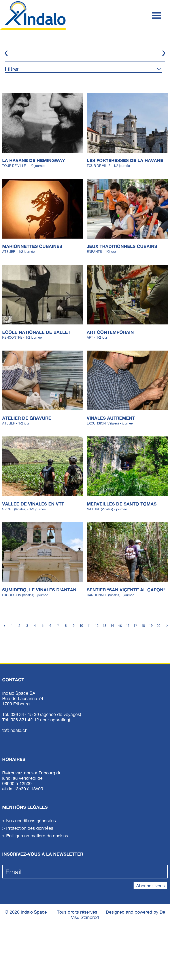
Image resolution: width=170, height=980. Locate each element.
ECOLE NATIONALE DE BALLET (36, 332)
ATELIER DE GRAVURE (27, 418)
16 (128, 626)
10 (81, 626)
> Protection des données (28, 828)
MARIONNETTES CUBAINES (32, 246)
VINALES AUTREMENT (111, 418)
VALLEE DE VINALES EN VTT (33, 504)
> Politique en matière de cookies (35, 836)
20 (159, 626)
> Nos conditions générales (29, 821)
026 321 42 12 (25, 720)
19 (151, 626)
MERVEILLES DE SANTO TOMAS (122, 504)
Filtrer (12, 69)
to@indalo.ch (15, 730)
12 (97, 626)
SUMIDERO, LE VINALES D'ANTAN (39, 590)
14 (112, 626)
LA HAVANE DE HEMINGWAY (34, 160)
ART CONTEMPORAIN (110, 332)
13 (104, 626)
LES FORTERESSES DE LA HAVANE (125, 160)
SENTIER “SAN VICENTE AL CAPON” (126, 590)
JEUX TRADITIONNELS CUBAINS (122, 246)
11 (89, 626)
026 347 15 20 (25, 714)
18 (143, 626)
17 (135, 626)
